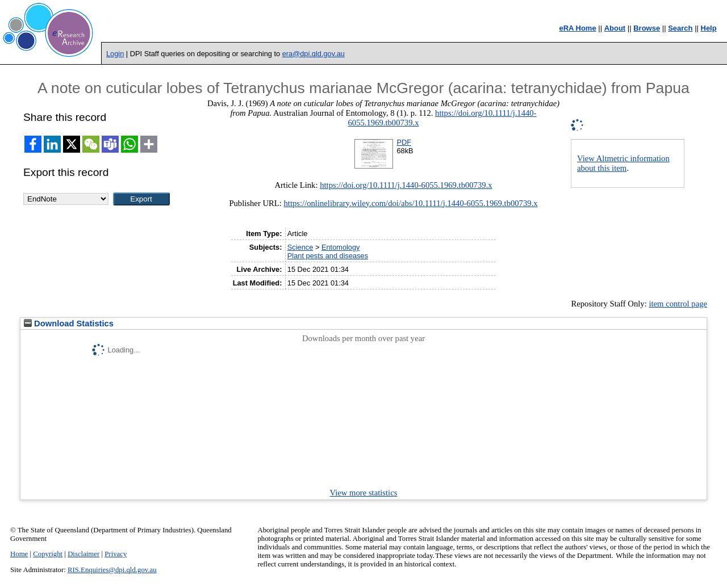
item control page (678, 304)
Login (115, 54)
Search (680, 28)
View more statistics (364, 493)
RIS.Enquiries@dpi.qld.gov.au (112, 570)
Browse (647, 28)
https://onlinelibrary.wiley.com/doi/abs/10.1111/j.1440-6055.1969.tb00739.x (410, 203)
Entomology (341, 247)
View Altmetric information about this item (623, 163)
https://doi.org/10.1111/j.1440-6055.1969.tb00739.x (406, 185)
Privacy (116, 554)
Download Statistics (69, 324)
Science (300, 247)
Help (709, 28)
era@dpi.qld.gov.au (314, 54)
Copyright (48, 554)
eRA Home (577, 28)
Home (19, 554)
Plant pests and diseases (328, 256)
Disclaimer (83, 554)
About (615, 28)
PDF (404, 142)
